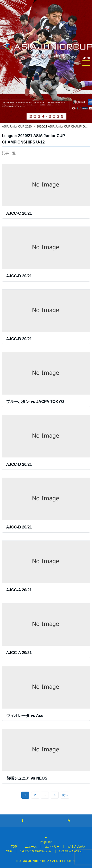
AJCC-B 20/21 (19, 339)
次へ (65, 795)
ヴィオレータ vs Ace (25, 716)
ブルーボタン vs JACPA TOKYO (35, 402)
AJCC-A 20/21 (19, 590)
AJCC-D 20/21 (19, 276)
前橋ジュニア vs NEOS (27, 778)
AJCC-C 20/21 (19, 213)
